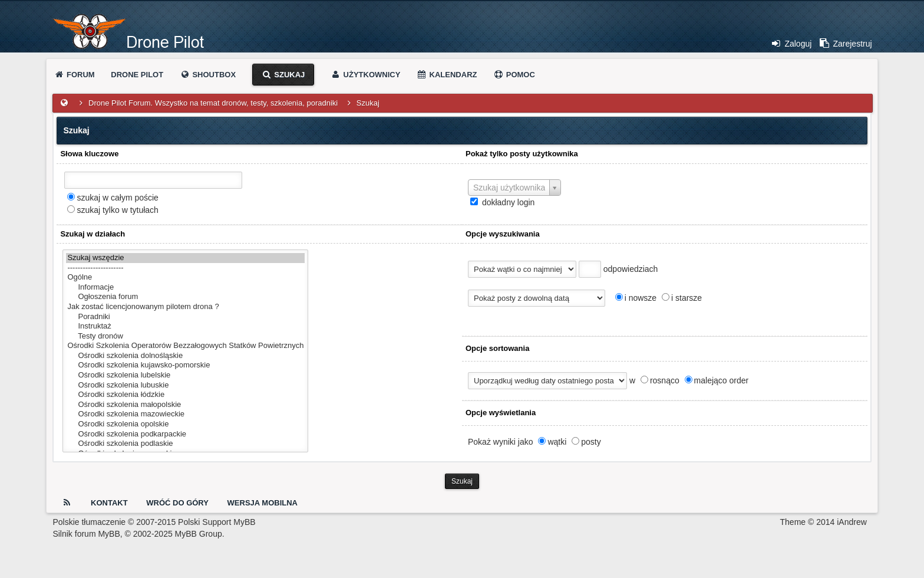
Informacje (185, 288)
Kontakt (109, 503)
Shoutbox (208, 75)
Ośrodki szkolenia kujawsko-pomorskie (185, 365)
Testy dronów (185, 336)
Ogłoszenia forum (185, 297)
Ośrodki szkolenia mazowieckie (185, 414)
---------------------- (185, 268)
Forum (74, 75)
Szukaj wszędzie (185, 258)
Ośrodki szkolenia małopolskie (185, 405)
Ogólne (185, 277)
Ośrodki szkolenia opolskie (185, 424)
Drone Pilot (137, 75)
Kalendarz (447, 75)
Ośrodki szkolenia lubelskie (185, 375)
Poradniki (185, 317)
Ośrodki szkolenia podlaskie (185, 444)
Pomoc (514, 75)
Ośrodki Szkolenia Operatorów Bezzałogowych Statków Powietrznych (185, 346)
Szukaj (283, 75)
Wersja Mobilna (263, 503)
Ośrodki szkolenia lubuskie (185, 385)
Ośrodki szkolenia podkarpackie (185, 434)
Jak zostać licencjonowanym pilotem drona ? (185, 307)
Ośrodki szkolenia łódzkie (185, 395)
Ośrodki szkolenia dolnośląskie (185, 356)
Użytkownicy (365, 75)
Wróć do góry (177, 503)
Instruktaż (185, 326)
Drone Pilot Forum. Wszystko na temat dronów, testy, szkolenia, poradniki (213, 103)
